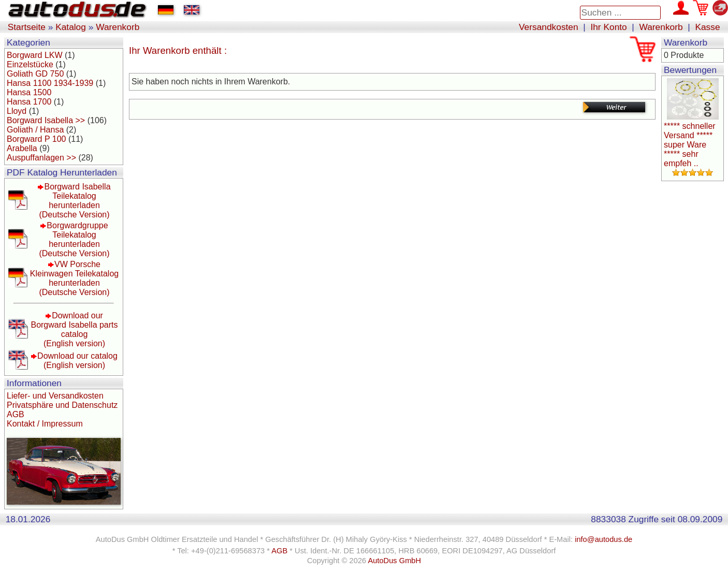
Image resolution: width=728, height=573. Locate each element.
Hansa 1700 (29, 102)
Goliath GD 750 (35, 74)
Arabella (22, 148)
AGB (16, 414)
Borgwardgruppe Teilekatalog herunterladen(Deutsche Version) (74, 239)
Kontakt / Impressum (45, 424)
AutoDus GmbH (394, 561)
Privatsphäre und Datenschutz (62, 405)
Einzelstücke (30, 64)
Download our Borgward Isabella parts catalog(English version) (74, 329)
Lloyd (17, 111)
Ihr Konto (608, 27)
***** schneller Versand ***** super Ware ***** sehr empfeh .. (690, 145)
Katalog (71, 27)
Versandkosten (549, 27)
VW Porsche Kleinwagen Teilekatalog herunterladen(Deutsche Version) (74, 278)
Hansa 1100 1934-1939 (50, 83)
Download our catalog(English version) (77, 361)
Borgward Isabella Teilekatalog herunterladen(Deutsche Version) (75, 201)
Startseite (27, 27)
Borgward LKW (35, 55)
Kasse (707, 27)
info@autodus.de (603, 539)
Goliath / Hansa (35, 130)
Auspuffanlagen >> (41, 158)
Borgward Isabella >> (46, 120)
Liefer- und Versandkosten (55, 396)
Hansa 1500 (29, 92)
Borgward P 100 (36, 139)
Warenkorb (118, 27)
